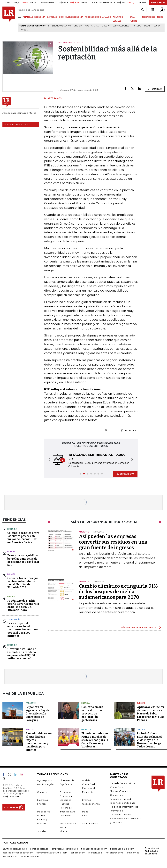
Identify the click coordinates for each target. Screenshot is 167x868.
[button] (49, 460)
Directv (106, 26)
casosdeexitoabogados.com (18, 853)
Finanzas (42, 804)
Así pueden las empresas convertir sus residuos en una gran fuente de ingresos (113, 542)
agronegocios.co (39, 849)
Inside (85, 812)
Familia (24, 30)
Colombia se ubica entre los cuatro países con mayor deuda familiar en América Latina (23, 538)
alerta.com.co (10, 857)
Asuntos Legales (46, 784)
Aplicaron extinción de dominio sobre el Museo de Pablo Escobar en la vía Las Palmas (151, 714)
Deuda (157, 26)
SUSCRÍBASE (158, 2)
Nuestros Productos (121, 791)
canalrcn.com (78, 853)
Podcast (42, 823)
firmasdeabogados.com (94, 849)
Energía (78, 26)
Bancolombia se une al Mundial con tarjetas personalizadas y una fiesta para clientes (39, 742)
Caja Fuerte (66, 784)
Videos (63, 831)
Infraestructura (67, 812)
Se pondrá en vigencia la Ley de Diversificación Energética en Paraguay (37, 714)
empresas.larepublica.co (65, 849)
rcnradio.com (95, 853)
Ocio (85, 816)
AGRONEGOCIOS (93, 17)
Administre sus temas (17, 124)
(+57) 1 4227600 (11, 796)
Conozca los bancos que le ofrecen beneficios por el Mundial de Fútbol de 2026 (23, 583)
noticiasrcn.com (114, 853)
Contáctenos (117, 795)
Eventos (86, 800)
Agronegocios (45, 780)
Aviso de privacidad (120, 799)
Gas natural (92, 26)
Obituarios (65, 816)
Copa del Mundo (121, 26)
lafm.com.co (133, 853)
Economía (88, 792)
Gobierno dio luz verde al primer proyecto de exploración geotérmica (92, 714)
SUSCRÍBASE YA (125, 474)
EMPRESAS (52, 17)
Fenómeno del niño (61, 26)
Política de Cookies (120, 815)
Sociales (42, 831)
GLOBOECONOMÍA (74, 17)
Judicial (141, 703)
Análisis (86, 780)
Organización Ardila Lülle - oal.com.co (152, 851)
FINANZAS (28, 17)
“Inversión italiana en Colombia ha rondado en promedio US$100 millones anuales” (22, 654)
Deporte (86, 730)
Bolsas (11, 552)
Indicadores (43, 812)
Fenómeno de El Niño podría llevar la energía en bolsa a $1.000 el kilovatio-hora (23, 605)
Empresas (42, 800)
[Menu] (20, 17)
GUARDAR (155, 89)
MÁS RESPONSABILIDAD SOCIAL (139, 628)
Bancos (11, 574)
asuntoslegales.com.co (15, 849)
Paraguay (31, 703)
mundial (137, 26)
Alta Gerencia (67, 780)
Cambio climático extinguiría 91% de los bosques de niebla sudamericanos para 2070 (118, 592)
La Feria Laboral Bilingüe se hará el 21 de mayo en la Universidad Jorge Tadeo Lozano (149, 740)
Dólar (147, 26)
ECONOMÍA (40, 17)
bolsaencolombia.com (122, 849)
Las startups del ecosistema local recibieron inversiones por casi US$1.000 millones (23, 630)
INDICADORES (148, 17)
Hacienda (12, 529)
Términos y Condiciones (123, 803)
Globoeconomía (91, 804)
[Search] (142, 10)
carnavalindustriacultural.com (52, 853)
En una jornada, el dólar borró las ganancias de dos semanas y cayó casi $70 (23, 560)
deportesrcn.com (30, 857)
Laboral (141, 730)
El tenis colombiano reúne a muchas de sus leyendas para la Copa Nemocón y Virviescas (95, 740)
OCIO (61, 17)
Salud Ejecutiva (90, 823)
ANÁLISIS (107, 17)
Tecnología (14, 619)
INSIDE (160, 17)
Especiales (65, 800)
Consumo (42, 792)
